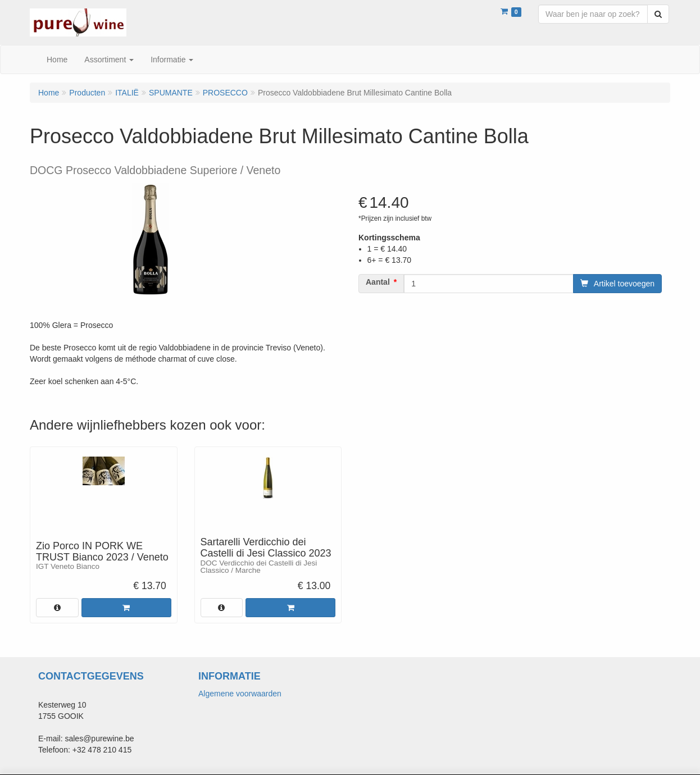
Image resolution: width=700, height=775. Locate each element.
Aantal (378, 282)
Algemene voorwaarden (240, 694)
